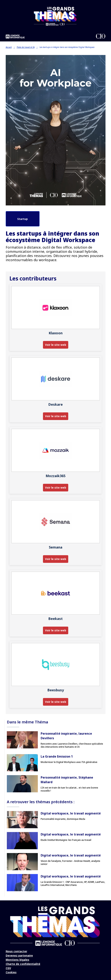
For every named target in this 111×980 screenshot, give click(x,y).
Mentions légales (17, 960)
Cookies (11, 972)
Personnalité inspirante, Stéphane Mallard (67, 780)
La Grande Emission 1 (57, 756)
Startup (23, 219)
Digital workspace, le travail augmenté (71, 813)
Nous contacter (16, 951)
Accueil (10, 47)
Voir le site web (56, 345)
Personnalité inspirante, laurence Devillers (66, 736)
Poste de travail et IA (27, 47)
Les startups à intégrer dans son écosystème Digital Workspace (67, 47)
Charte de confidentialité (23, 964)
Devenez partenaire (19, 955)
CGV (8, 968)
